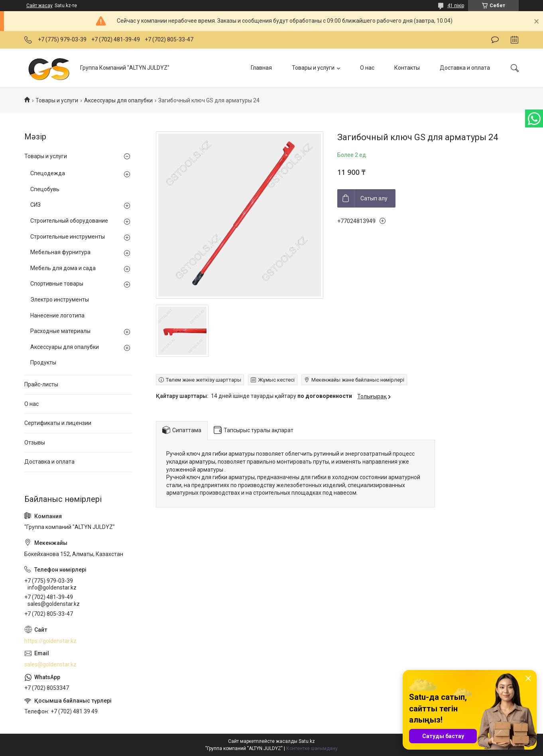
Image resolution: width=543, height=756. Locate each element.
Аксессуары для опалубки (118, 100)
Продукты (43, 362)
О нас (367, 68)
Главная (261, 68)
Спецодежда (48, 173)
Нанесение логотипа (57, 315)
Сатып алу (374, 198)
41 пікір (456, 6)
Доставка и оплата (465, 68)
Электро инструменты (60, 300)
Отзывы (35, 443)
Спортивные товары (57, 284)
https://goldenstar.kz (50, 641)
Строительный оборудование (69, 221)
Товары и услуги (313, 68)
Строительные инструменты (68, 237)
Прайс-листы (41, 384)
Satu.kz (307, 741)
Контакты (407, 68)
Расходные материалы (60, 331)
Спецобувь (45, 189)
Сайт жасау (39, 6)
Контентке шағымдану (312, 748)
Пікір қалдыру (495, 40)
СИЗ (35, 205)
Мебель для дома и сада (63, 268)
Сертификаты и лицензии (58, 423)
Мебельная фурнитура (60, 252)
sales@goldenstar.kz (50, 664)
